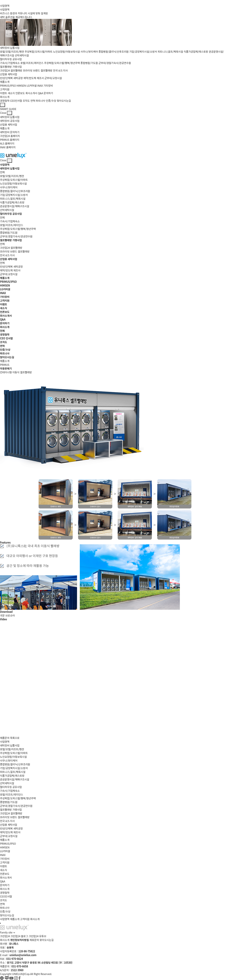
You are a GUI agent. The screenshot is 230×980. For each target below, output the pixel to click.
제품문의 (5, 738)
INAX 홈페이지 (8, 147)
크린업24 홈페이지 (10, 136)
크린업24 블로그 (19, 936)
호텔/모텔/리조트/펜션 (12, 51)
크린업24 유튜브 (37, 936)
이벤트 (4, 93)
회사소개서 (31, 93)
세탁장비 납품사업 (10, 48)
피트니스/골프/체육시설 (170, 51)
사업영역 (5, 6)
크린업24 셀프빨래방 (11, 70)
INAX (40, 85)
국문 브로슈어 (7, 615)
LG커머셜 (32, 85)
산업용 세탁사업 (9, 74)
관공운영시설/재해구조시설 (15, 206)
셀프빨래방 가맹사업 (11, 67)
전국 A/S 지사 (60, 70)
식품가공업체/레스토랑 (196, 51)
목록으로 (15, 738)
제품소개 (5, 82)
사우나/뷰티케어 (89, 51)
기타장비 (48, 85)
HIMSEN (21, 85)
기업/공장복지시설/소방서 (143, 51)
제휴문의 (34, 940)
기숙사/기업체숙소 (10, 63)
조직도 (26, 101)
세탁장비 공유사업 (10, 121)
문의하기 (48, 93)
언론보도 (20, 93)
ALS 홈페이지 (7, 143)
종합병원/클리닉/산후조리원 (113, 51)
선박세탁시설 (22, 55)
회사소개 (5, 97)
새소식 (11, 93)
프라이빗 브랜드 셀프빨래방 (38, 70)
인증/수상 (51, 101)
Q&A (41, 93)
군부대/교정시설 (53, 78)
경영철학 (5, 101)
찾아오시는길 (64, 101)
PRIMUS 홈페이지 (10, 140)
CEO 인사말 (6, 338)
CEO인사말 (16, 101)
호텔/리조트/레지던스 (32, 63)
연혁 (33, 101)
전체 (2, 172)
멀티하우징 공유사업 (11, 59)
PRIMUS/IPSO (8, 85)
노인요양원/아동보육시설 (66, 51)
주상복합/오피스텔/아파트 (38, 51)
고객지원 (5, 89)
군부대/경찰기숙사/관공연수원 (115, 63)
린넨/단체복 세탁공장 (11, 78)
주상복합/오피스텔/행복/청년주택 (62, 63)
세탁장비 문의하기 (10, 132)
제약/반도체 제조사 (34, 78)
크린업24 (5, 936)
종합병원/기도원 (89, 63)
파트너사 (40, 101)
